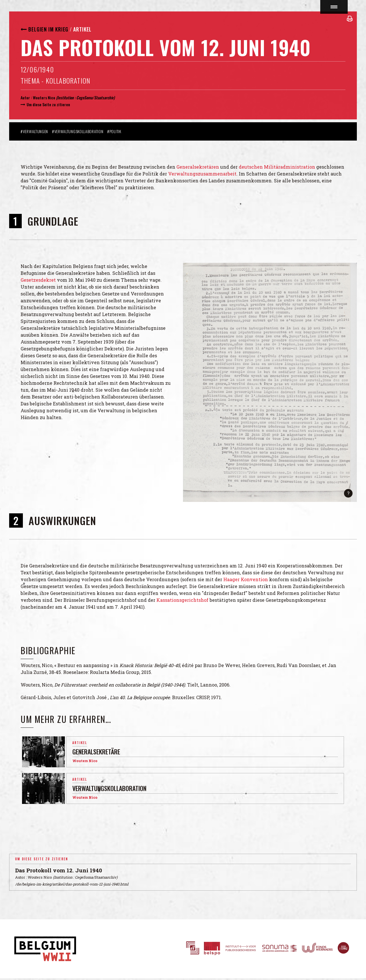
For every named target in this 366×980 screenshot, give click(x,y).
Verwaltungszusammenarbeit (202, 174)
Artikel (82, 29)
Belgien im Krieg (48, 29)
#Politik (114, 131)
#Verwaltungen (34, 131)
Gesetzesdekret (38, 280)
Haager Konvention (246, 579)
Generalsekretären (198, 167)
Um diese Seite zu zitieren (48, 104)
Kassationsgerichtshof (182, 600)
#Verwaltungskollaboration (78, 131)
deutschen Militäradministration (278, 167)
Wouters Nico (44, 97)
